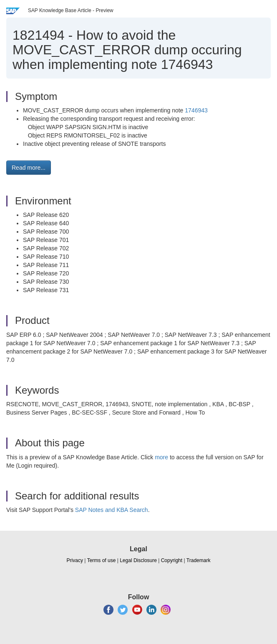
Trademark (199, 560)
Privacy (75, 560)
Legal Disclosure (138, 560)
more (161, 457)
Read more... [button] (29, 168)
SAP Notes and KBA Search (112, 510)
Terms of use (102, 560)
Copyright (172, 560)
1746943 (196, 110)
